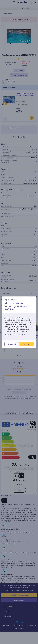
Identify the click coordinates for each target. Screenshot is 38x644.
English (7, 300)
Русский (13, 300)
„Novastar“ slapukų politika (15, 335)
